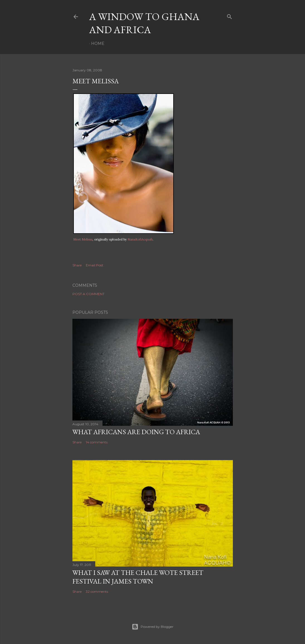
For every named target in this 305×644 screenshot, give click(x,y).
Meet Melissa (83, 239)
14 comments (97, 442)
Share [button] (77, 265)
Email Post (95, 265)
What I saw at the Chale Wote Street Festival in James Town (138, 577)
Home (98, 43)
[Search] (230, 15)
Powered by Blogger (153, 627)
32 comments (97, 591)
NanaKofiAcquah (140, 239)
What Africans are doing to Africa (136, 432)
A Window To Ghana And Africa (144, 23)
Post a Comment (88, 294)
